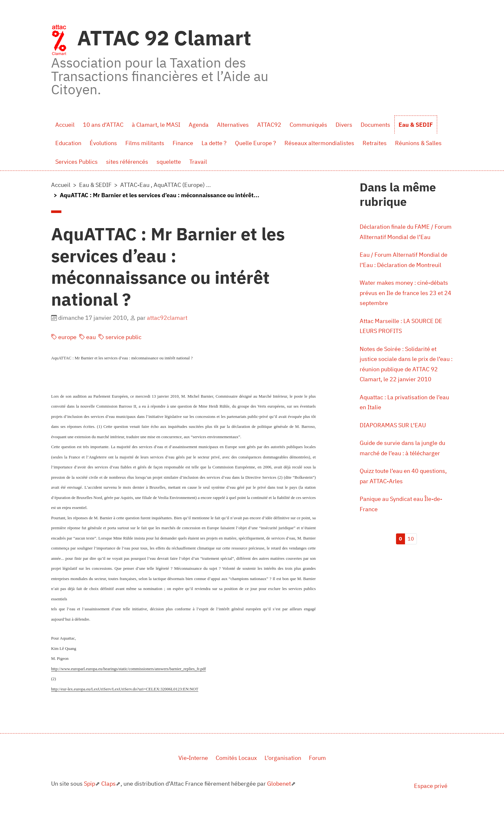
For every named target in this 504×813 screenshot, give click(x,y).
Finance (183, 143)
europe (64, 337)
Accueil (65, 125)
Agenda (199, 125)
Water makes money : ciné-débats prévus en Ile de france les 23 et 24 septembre (405, 293)
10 (411, 539)
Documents (375, 125)
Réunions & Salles (418, 143)
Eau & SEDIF (416, 125)
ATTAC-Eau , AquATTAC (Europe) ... (166, 185)
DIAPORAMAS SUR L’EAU (393, 425)
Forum (317, 758)
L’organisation (283, 758)
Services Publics (76, 162)
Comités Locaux (236, 758)
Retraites (375, 143)
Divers (344, 125)
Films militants (145, 143)
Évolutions (103, 143)
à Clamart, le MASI (156, 125)
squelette (169, 162)
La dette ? (214, 143)
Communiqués (308, 125)
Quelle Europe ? (256, 143)
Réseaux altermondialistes (319, 143)
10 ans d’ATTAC (103, 125)
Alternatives (233, 125)
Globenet (279, 784)
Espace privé (431, 786)
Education (68, 143)
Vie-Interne (193, 758)
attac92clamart (167, 318)
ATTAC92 (269, 125)
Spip (90, 784)
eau (87, 337)
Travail (198, 162)
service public (120, 337)
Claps (108, 784)
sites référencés (127, 162)
